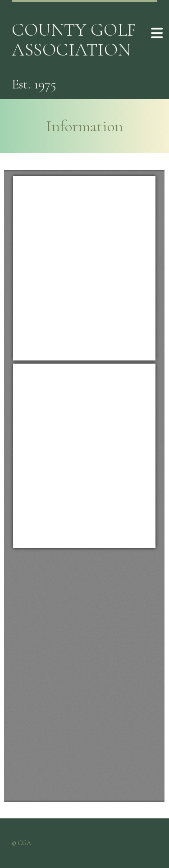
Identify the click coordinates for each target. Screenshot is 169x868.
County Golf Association (74, 40)
